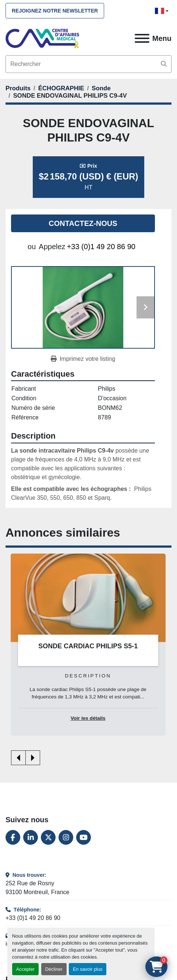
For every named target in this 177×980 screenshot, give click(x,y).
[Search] (88, 64)
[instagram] (66, 837)
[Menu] (142, 38)
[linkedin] (31, 837)
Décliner (54, 969)
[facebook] (13, 837)
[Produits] (18, 88)
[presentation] (18, 758)
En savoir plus (88, 969)
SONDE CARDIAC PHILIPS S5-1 (88, 646)
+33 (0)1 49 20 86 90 (101, 247)
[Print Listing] (83, 359)
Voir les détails (88, 719)
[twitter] (48, 837)
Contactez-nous (83, 223)
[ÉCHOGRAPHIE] (61, 88)
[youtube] (84, 837)
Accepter (26, 969)
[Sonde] (101, 88)
